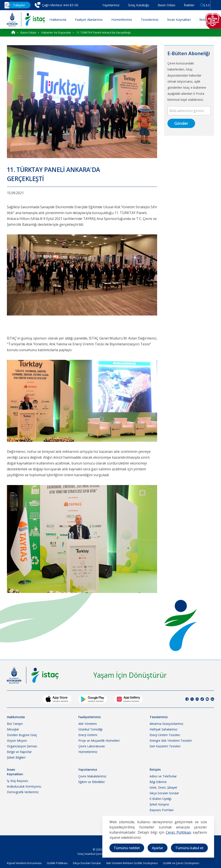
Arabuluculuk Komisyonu (24, 786)
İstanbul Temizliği (90, 729)
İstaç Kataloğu (139, 5)
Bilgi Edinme (158, 782)
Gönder (181, 123)
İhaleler (189, 5)
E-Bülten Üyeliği (160, 799)
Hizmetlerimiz (122, 19)
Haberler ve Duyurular (56, 32)
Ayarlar (158, 848)
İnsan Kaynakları (179, 19)
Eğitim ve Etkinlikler (92, 782)
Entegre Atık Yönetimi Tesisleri (171, 741)
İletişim (205, 19)
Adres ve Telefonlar (163, 776)
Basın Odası (167, 5)
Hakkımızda (58, 19)
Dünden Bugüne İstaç (22, 735)
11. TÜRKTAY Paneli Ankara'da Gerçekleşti (103, 32)
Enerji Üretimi (88, 735)
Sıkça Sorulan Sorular (164, 793)
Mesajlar (13, 729)
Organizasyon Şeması (22, 746)
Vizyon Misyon (17, 741)
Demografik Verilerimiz (23, 792)
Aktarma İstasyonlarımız (166, 724)
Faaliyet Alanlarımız (89, 19)
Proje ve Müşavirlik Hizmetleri (99, 741)
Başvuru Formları (162, 810)
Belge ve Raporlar (19, 752)
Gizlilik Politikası (57, 863)
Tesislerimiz (150, 19)
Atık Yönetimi (88, 724)
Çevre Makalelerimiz (92, 776)
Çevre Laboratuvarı (92, 746)
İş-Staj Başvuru (17, 781)
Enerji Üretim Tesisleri (165, 735)
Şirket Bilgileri (16, 757)
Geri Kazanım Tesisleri (165, 746)
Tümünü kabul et (189, 848)
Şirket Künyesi (159, 804)
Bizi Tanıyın (15, 724)
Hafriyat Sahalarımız (163, 729)
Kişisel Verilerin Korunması (24, 863)
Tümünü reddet (127, 848)
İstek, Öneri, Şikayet (163, 787)
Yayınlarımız (111, 5)
